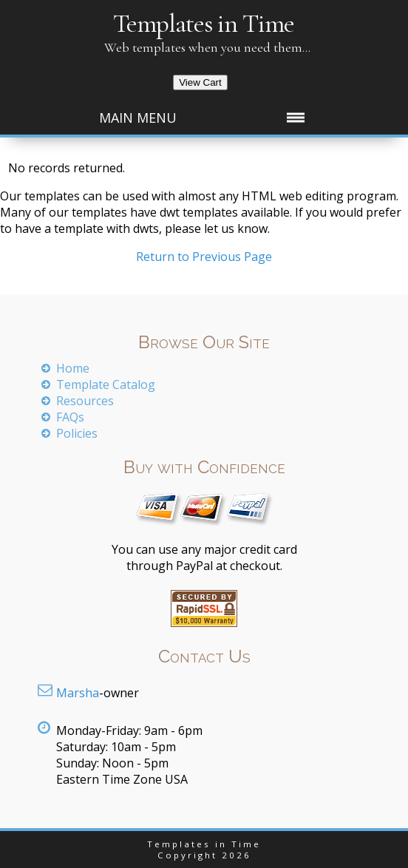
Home (73, 368)
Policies (77, 433)
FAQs (70, 417)
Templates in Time (204, 23)
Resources (85, 401)
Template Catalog (106, 384)
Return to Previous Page (204, 257)
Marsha (78, 693)
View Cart (200, 82)
